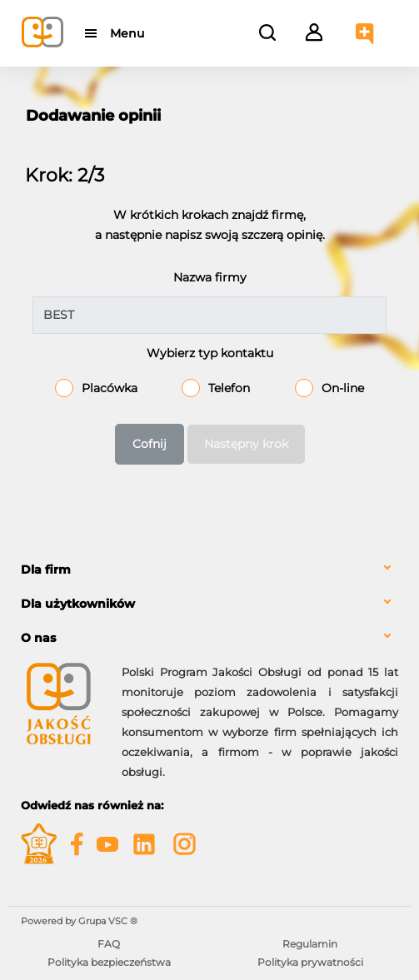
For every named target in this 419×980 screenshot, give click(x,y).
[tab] (209, 570)
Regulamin (310, 944)
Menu (127, 33)
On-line (343, 388)
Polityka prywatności (310, 962)
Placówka (110, 388)
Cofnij (150, 444)
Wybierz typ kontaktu (210, 353)
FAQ (109, 944)
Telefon (229, 388)
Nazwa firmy (210, 277)
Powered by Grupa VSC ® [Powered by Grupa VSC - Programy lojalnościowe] (79, 921)
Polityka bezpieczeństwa (109, 962)
